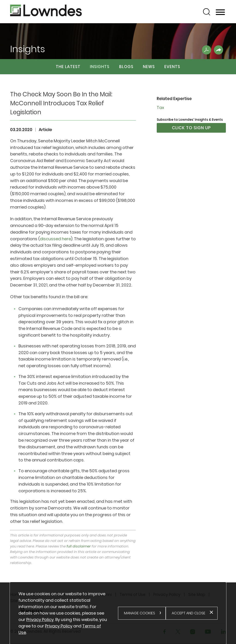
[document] (68, 613)
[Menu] (220, 12)
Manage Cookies (140, 613)
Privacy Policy (40, 620)
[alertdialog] (118, 613)
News (149, 67)
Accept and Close (189, 613)
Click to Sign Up (191, 128)
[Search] (207, 12)
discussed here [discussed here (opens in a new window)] (55, 239)
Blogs (126, 67)
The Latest (68, 67)
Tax (160, 107)
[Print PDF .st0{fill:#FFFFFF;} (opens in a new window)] (206, 50)
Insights (100, 67)
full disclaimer (79, 546)
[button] (218, 50)
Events (172, 67)
